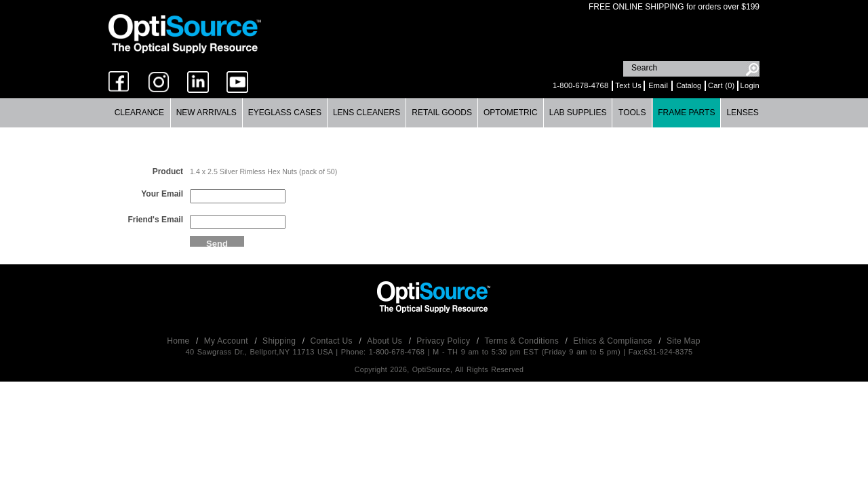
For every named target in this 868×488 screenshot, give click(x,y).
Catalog (689, 85)
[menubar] (434, 113)
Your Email (162, 194)
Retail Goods (442, 113)
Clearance (139, 113)
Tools (632, 113)
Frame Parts (686, 113)
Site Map (684, 341)
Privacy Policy (445, 341)
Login (750, 85)
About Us (386, 341)
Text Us (628, 85)
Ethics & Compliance (614, 341)
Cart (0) (722, 85)
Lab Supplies (578, 113)
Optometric (511, 113)
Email (658, 85)
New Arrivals (206, 113)
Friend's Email (155, 220)
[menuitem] (140, 113)
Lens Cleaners (367, 113)
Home (179, 341)
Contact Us (333, 341)
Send (217, 243)
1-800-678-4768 (580, 85)
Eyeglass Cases (285, 113)
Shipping (280, 341)
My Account (228, 341)
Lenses (742, 113)
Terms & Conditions (523, 341)
